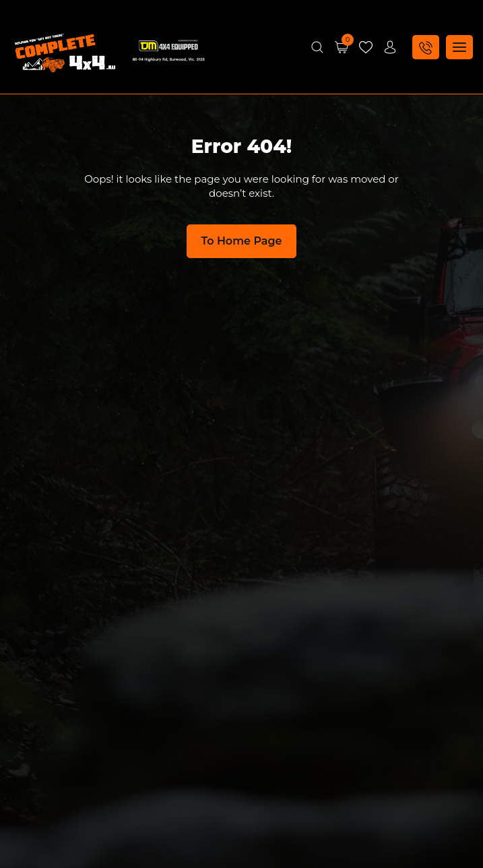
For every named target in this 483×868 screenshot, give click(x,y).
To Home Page (241, 241)
